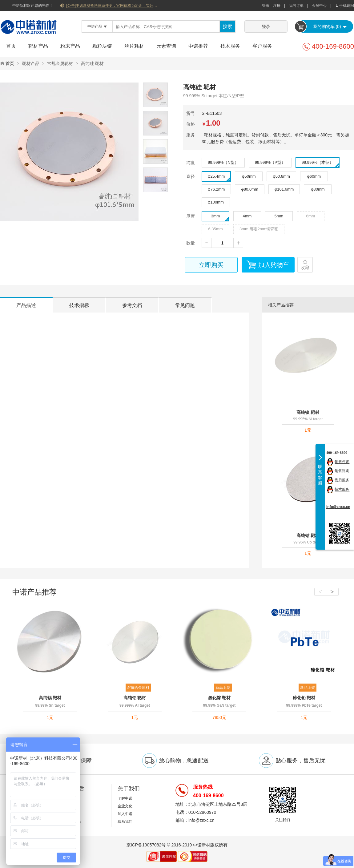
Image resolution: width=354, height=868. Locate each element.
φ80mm (318, 189)
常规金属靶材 (60, 63)
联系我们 (125, 822)
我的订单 (296, 6)
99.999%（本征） (320, 164)
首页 (11, 46)
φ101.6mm (284, 189)
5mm (279, 216)
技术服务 (230, 46)
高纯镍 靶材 (308, 412)
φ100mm (216, 202)
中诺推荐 (198, 46)
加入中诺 (125, 814)
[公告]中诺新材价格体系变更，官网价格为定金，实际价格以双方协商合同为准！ (112, 6)
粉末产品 (70, 46)
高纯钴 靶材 (308, 535)
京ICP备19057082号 (146, 845)
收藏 (305, 268)
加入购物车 (274, 265)
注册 (277, 6)
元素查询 (166, 46)
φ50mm (249, 176)
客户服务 (262, 46)
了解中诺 (125, 798)
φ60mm (314, 176)
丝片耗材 (134, 46)
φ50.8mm (281, 176)
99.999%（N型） (223, 162)
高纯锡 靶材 (50, 698)
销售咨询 (342, 462)
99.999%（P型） (270, 162)
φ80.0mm (249, 189)
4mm (247, 216)
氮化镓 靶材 (219, 698)
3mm (220, 217)
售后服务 (342, 480)
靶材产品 (38, 46)
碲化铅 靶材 (304, 698)
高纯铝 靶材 (135, 698)
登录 (266, 6)
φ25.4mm (219, 178)
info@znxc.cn (338, 507)
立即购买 (211, 265)
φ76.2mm (216, 189)
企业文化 (125, 806)
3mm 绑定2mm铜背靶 (259, 229)
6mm (311, 216)
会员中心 (319, 6)
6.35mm (216, 229)
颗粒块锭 (102, 46)
